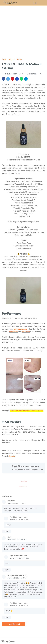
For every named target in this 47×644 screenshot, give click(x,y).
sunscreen (26, 332)
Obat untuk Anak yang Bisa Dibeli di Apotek (27, 411)
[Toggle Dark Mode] (36, 3)
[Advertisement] (23, 32)
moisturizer (13, 332)
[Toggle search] (40, 3)
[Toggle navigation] (43, 3)
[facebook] (27, 3)
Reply (7, 531)
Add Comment (14, 624)
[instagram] (31, 3)
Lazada (12, 456)
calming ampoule (20, 329)
